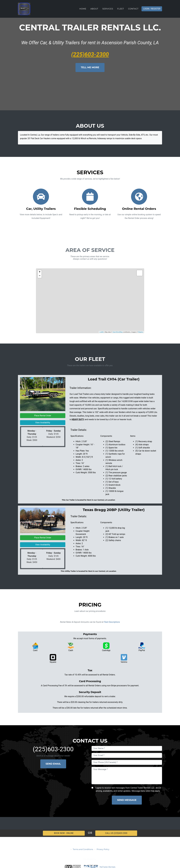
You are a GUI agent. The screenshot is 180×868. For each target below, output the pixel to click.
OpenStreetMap (118, 332)
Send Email (53, 764)
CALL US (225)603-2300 (116, 833)
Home (83, 9)
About (94, 9)
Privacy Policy (103, 849)
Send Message (127, 800)
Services (108, 9)
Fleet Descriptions (112, 622)
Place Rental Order (43, 416)
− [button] (40, 276)
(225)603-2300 (90, 54)
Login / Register (152, 9)
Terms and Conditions (83, 849)
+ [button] (40, 272)
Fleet (121, 9)
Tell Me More (90, 67)
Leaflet (102, 332)
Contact (133, 9)
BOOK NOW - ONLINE (64, 833)
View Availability (43, 423)
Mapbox (141, 332)
